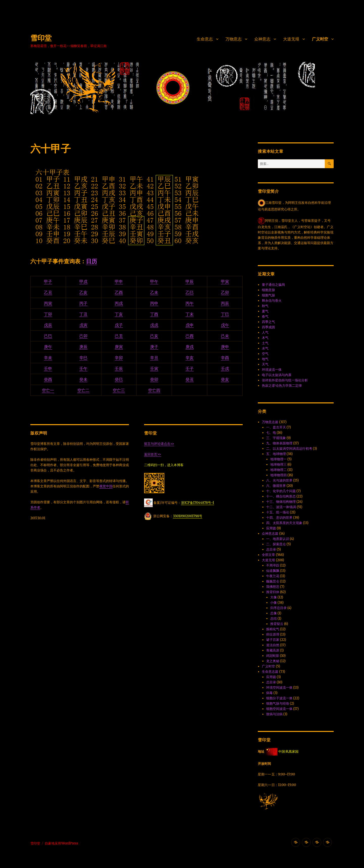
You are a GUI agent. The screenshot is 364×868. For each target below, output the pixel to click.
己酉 (190, 336)
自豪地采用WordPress (61, 843)
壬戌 (225, 368)
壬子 (190, 368)
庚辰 (83, 347)
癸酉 (48, 379)
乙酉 (119, 292)
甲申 (119, 281)
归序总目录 (278, 608)
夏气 (265, 311)
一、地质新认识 (278, 539)
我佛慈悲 (273, 587)
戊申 (190, 325)
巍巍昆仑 (273, 581)
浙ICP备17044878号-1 (198, 503)
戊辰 (48, 325)
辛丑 (154, 358)
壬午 (83, 368)
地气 (265, 359)
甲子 (48, 281)
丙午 (190, 303)
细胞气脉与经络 (278, 703)
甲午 (154, 281)
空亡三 (119, 390)
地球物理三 (278, 464)
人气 (265, 332)
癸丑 (190, 379)
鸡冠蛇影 (273, 656)
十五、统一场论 (278, 512)
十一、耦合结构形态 (281, 496)
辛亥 (190, 358)
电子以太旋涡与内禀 (277, 375)
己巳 (48, 336)
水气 (265, 348)
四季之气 (268, 322)
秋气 (265, 306)
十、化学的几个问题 (281, 491)
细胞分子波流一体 (279, 698)
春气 (265, 317)
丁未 (190, 314)
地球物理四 (278, 475)
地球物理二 (278, 470)
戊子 (119, 325)
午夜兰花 (273, 576)
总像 (274, 613)
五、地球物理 (276, 454)
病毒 (269, 693)
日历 (92, 261)
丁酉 (154, 314)
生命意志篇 (270, 672)
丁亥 (119, 314)
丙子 (83, 303)
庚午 (48, 347)
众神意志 (262, 39)
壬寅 (154, 368)
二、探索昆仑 (276, 544)
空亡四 (154, 390)
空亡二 (83, 390)
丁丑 (83, 314)
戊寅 (83, 325)
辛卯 (119, 358)
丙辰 (225, 303)
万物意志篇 (270, 422)
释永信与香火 (272, 301)
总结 (274, 619)
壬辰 (119, 368)
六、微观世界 (276, 486)
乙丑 (48, 292)
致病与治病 (274, 714)
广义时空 (320, 39)
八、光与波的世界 (279, 480)
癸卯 (154, 379)
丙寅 (48, 303)
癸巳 (119, 379)
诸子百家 (273, 640)
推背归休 (273, 592)
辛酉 (225, 358)
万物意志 (234, 39)
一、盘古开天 (276, 427)
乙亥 (83, 292)
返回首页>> (153, 454)
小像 (274, 603)
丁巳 (225, 314)
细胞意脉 (268, 290)
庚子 (154, 347)
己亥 (154, 336)
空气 (265, 354)
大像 (274, 597)
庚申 (225, 347)
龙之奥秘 (273, 661)
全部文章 (268, 555)
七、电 (271, 433)
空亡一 (48, 390)
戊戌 (154, 325)
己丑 (119, 336)
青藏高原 (273, 650)
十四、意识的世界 (279, 518)
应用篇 (271, 528)
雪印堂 (41, 38)
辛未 (48, 358)
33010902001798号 (188, 516)
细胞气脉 (268, 295)
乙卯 (225, 292)
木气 (265, 338)
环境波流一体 (272, 370)
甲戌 (83, 281)
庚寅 (119, 347)
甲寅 (225, 281)
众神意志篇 (270, 534)
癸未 (83, 379)
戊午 (225, 325)
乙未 (154, 292)
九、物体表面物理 (279, 443)
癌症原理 (273, 634)
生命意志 (205, 39)
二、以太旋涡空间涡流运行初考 (289, 449)
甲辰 (190, 281)
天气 (265, 364)
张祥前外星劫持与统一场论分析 (285, 380)
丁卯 (48, 314)
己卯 (83, 336)
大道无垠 (291, 39)
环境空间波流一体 (279, 688)
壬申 (48, 368)
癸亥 (225, 379)
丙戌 (119, 303)
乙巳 (190, 292)
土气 (265, 343)
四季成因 (268, 327)
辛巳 (83, 358)
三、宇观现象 (276, 438)
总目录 (271, 549)
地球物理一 (278, 459)
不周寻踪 (273, 565)
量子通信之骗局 (273, 285)
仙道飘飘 (273, 571)
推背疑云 (277, 624)
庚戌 (190, 347)
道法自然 (273, 645)
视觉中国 (106, 486)
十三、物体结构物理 (281, 502)
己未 (225, 336)
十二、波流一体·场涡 (281, 507)
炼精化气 (273, 629)
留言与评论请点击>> (159, 444)
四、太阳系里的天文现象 (284, 523)
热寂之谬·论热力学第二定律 (282, 386)
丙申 (154, 303)
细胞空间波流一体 (279, 709)
